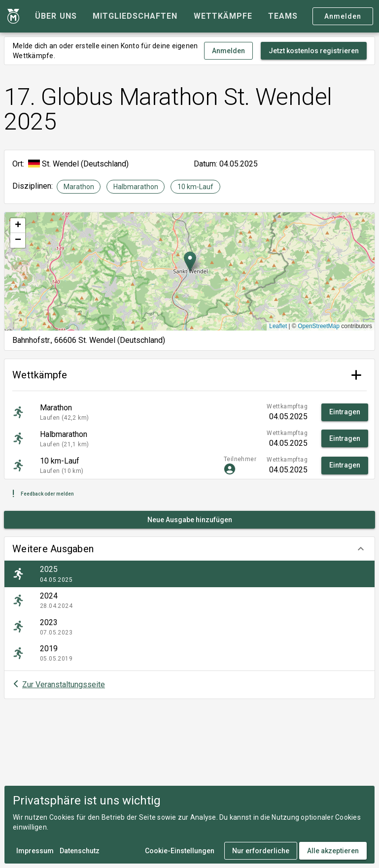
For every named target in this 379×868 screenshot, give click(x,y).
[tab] (56, 16)
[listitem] (189, 574)
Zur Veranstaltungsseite (64, 684)
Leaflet (278, 326)
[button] (189, 549)
